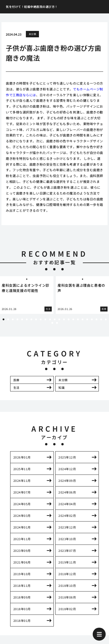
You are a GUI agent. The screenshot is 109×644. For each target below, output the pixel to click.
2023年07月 (67, 551)
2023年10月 (67, 539)
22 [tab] (101, 319)
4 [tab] (17, 319)
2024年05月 (22, 504)
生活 (16, 387)
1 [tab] (3, 319)
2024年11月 (22, 481)
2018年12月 (67, 574)
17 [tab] (78, 319)
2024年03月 (22, 516)
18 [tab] (83, 319)
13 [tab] (59, 319)
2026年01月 (22, 457)
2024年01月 (22, 527)
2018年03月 (22, 609)
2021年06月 (22, 562)
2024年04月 (67, 504)
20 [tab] (92, 319)
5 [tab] (22, 319)
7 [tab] (31, 319)
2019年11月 (67, 562)
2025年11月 (22, 469)
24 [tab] (52, 323)
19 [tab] (87, 319)
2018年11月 (22, 586)
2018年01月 (22, 621)
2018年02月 (67, 609)
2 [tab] (8, 319)
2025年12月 (67, 457)
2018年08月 (67, 597)
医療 (16, 380)
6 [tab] (27, 319)
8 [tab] (36, 319)
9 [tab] (41, 319)
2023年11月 (22, 539)
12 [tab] (55, 319)
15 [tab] (69, 319)
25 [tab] (57, 323)
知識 (61, 387)
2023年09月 (22, 551)
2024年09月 (67, 481)
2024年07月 (22, 492)
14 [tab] (64, 319)
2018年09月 (22, 597)
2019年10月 (22, 574)
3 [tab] (13, 319)
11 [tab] (50, 319)
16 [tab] (73, 319)
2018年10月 (67, 586)
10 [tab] (45, 319)
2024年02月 (67, 516)
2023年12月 (67, 527)
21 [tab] (97, 319)
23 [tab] (106, 319)
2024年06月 (67, 492)
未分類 (32, 34)
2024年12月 (67, 469)
